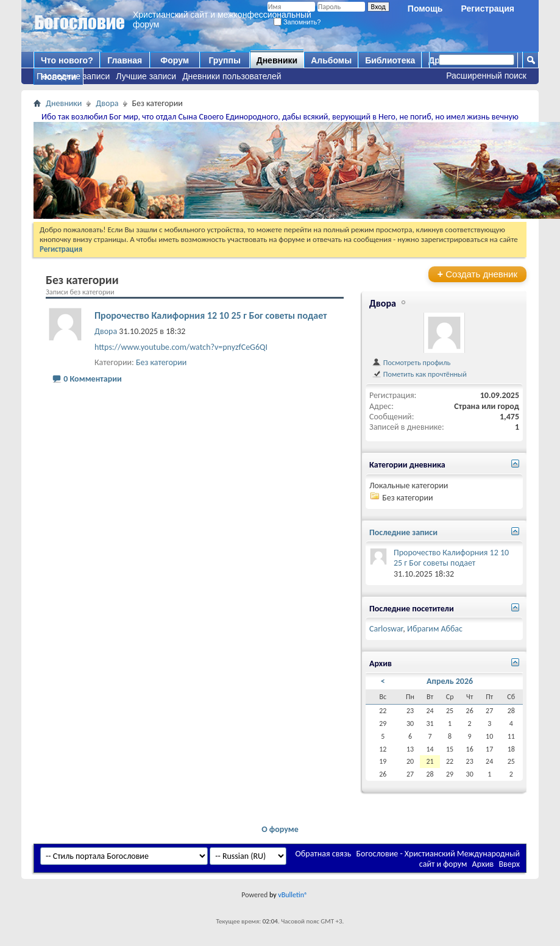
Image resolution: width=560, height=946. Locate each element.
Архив (483, 864)
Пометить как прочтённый (419, 374)
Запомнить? (297, 22)
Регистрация (487, 9)
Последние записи (73, 76)
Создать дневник (477, 274)
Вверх (509, 864)
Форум (175, 60)
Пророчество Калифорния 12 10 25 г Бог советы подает (211, 315)
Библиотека (390, 60)
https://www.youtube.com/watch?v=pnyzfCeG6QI (181, 347)
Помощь (425, 9)
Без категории (161, 362)
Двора (107, 103)
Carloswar (386, 629)
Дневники (277, 60)
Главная (125, 60)
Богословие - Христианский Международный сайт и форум (438, 859)
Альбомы (331, 60)
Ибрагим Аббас (435, 629)
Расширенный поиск (486, 76)
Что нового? (67, 60)
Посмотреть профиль (411, 362)
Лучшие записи (146, 76)
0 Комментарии (93, 379)
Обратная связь (324, 854)
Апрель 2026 (450, 681)
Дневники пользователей (232, 76)
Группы (224, 60)
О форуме (280, 829)
